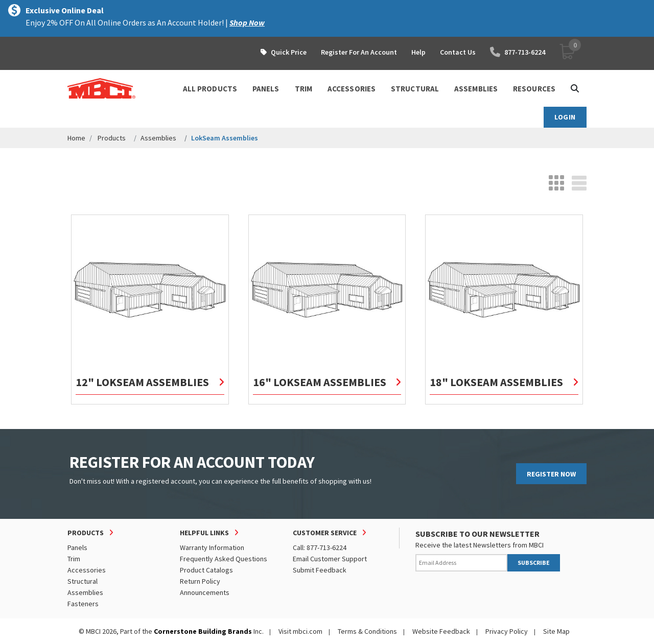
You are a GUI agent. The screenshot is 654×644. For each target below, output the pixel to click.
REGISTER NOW (551, 474)
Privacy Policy (507, 631)
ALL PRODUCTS (210, 89)
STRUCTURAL (415, 89)
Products (112, 138)
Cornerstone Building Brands (203, 631)
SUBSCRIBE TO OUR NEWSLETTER (477, 534)
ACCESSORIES (352, 89)
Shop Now (247, 22)
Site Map (556, 631)
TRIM (303, 89)
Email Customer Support (330, 559)
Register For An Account (359, 52)
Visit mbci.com (300, 631)
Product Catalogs (206, 570)
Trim (74, 559)
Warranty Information (212, 547)
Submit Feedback (320, 570)
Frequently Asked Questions (224, 559)
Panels (77, 547)
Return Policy (200, 581)
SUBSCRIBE (534, 563)
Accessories (87, 570)
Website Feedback (441, 631)
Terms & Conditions (367, 631)
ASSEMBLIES (476, 89)
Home (76, 138)
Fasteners (83, 604)
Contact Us (458, 52)
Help (418, 52)
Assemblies (158, 138)
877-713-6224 (518, 52)
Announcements (205, 592)
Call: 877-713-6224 (320, 547)
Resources (534, 89)
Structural (83, 581)
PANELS (266, 89)
